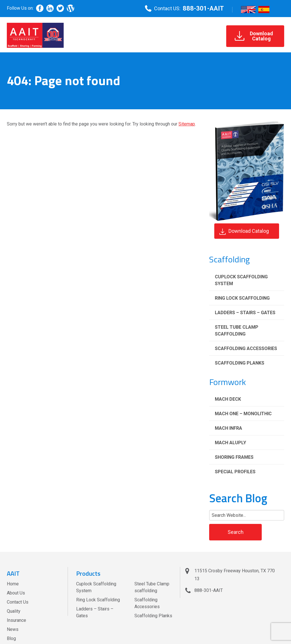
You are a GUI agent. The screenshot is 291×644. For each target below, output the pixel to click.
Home (13, 584)
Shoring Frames (234, 457)
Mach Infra (228, 428)
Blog (11, 638)
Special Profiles (235, 472)
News (13, 629)
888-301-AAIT (203, 8)
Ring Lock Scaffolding (242, 298)
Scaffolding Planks (240, 363)
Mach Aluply (230, 443)
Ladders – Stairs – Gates (245, 313)
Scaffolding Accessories (246, 348)
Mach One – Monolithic (243, 414)
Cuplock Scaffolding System (241, 280)
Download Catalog (244, 231)
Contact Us (18, 602)
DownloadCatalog (254, 36)
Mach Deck (228, 399)
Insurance (16, 620)
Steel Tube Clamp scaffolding (237, 331)
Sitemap (187, 124)
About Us (16, 593)
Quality (14, 611)
